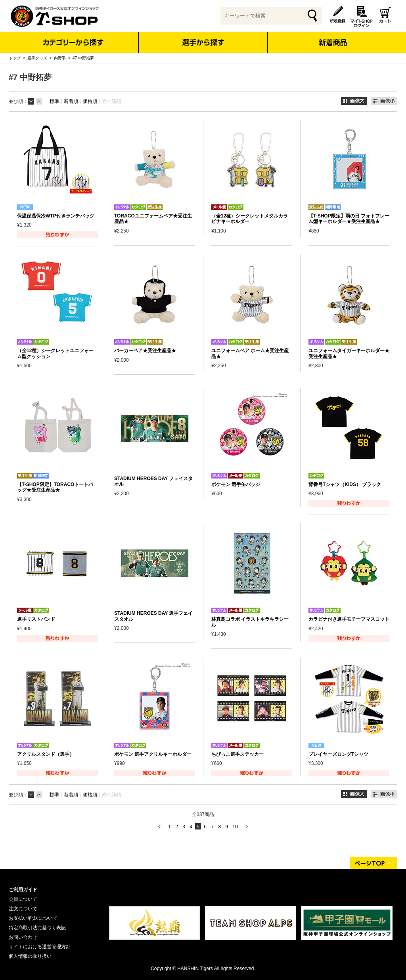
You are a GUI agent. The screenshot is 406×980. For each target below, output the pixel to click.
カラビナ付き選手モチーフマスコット (349, 619)
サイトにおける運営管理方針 (40, 947)
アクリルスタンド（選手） (46, 754)
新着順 (71, 101)
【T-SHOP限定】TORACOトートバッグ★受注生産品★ (55, 487)
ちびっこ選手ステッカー (237, 754)
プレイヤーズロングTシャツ (338, 754)
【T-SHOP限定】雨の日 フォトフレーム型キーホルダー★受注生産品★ (349, 219)
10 (235, 827)
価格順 (90, 101)
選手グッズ (37, 58)
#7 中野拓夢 (83, 58)
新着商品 (332, 37)
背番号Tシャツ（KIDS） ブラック (345, 484)
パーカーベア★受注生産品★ (145, 351)
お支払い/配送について (33, 918)
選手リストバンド (36, 619)
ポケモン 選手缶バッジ (236, 484)
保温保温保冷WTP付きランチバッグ (56, 216)
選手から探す (203, 42)
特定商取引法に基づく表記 (37, 928)
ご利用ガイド (23, 890)
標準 (54, 101)
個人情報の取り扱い (30, 956)
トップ (15, 58)
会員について (23, 899)
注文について (23, 909)
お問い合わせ (23, 937)
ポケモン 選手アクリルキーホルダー (153, 754)
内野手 (60, 58)
